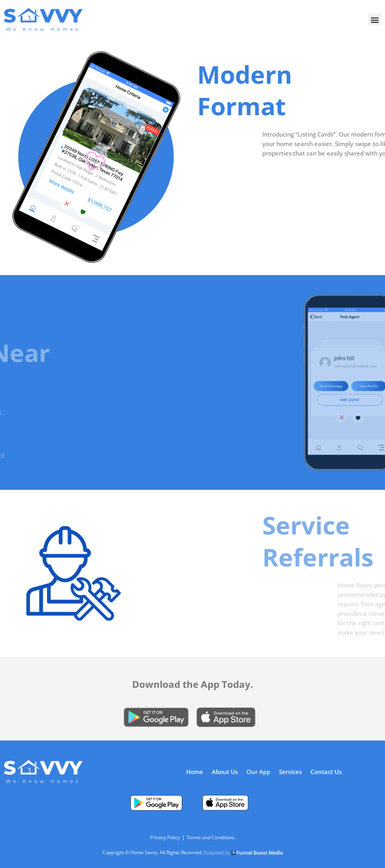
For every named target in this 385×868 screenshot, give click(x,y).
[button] (375, 20)
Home (195, 772)
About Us (225, 772)
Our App (258, 772)
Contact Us (326, 772)
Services (290, 772)
